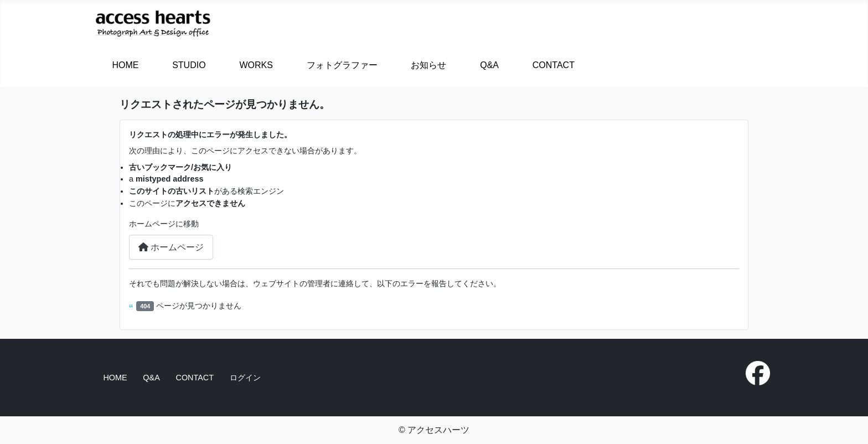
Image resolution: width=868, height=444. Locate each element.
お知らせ (428, 65)
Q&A (489, 65)
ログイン (245, 378)
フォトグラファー (342, 65)
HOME (125, 65)
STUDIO (189, 65)
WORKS (256, 65)
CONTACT (554, 65)
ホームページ (171, 247)
